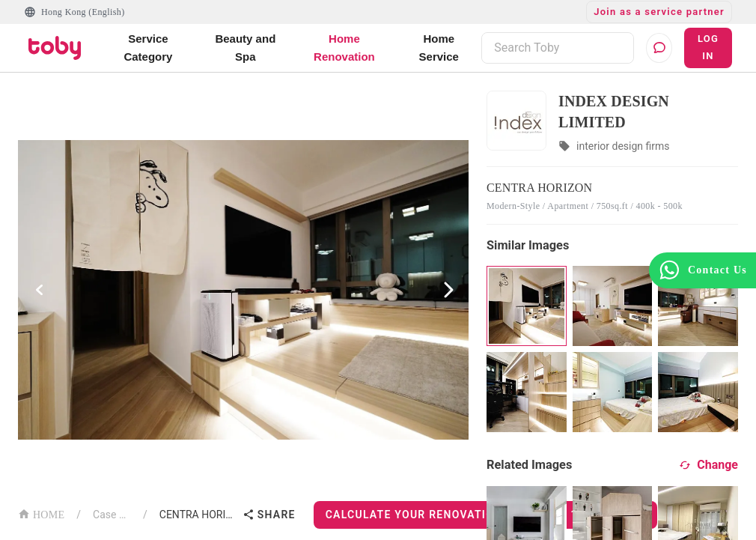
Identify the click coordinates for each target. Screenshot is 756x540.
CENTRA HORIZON (198, 515)
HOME (41, 513)
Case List (112, 515)
